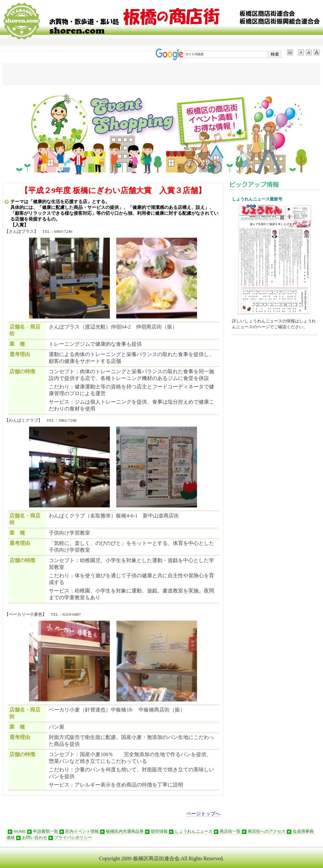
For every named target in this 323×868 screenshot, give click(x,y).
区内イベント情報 (78, 831)
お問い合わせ (31, 838)
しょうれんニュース (190, 831)
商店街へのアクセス (263, 831)
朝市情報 (156, 831)
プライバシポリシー (70, 838)
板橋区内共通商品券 (121, 831)
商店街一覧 (227, 831)
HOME (16, 831)
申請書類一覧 (42, 831)
